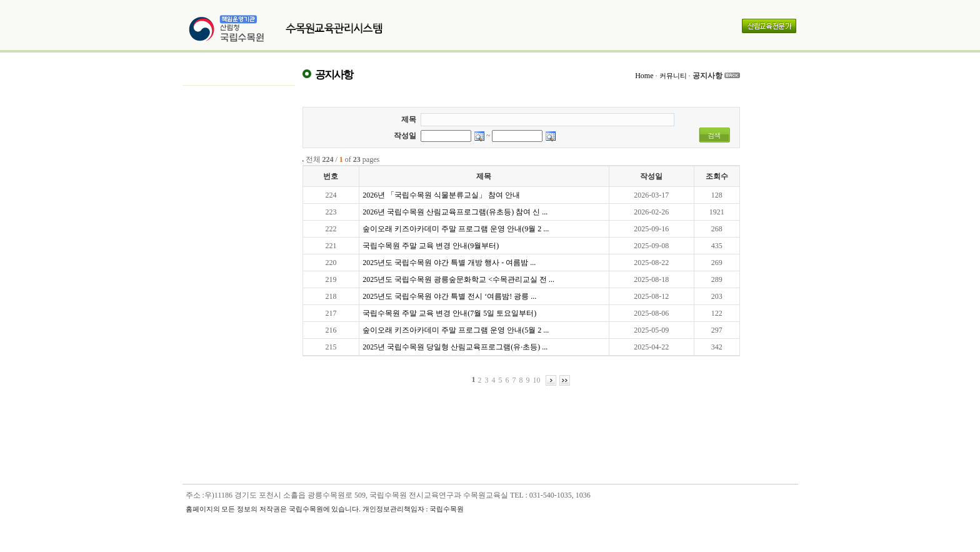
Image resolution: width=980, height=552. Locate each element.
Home (644, 76)
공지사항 (707, 76)
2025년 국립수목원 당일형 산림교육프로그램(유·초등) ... (455, 347)
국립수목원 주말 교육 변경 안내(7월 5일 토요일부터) (449, 313)
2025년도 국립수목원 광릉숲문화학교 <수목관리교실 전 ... (458, 279)
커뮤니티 (673, 76)
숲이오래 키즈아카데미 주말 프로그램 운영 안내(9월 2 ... (456, 229)
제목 (409, 119)
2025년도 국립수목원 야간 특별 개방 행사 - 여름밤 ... (449, 263)
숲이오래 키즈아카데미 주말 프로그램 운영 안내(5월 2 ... (456, 330)
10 (537, 380)
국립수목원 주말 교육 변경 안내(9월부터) (431, 246)
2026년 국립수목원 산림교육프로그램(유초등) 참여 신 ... (455, 212)
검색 (714, 135)
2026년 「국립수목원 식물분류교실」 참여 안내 (441, 195)
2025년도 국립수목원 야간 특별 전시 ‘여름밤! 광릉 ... (449, 296)
